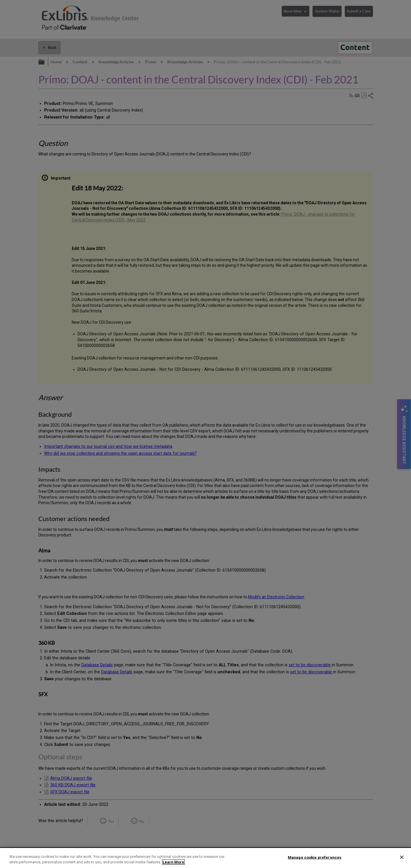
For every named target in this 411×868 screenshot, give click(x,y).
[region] (206, 858)
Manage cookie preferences (315, 857)
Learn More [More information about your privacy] (173, 862)
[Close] (402, 857)
